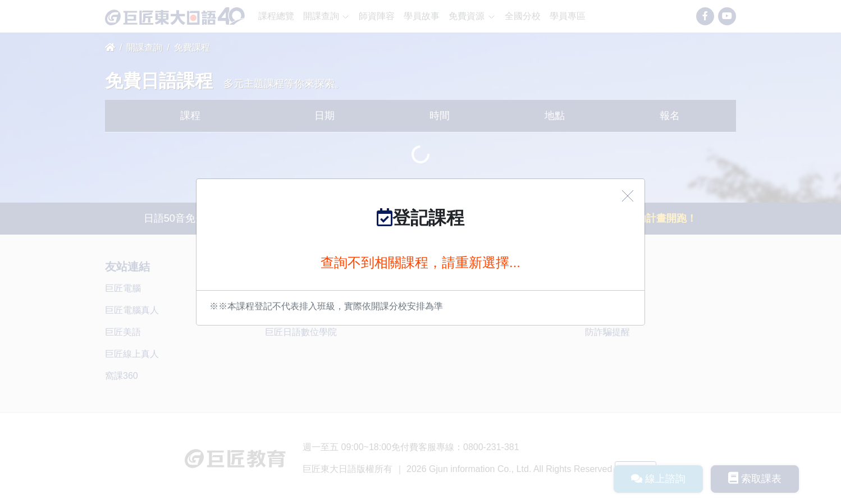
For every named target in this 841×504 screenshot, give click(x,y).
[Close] (628, 196)
